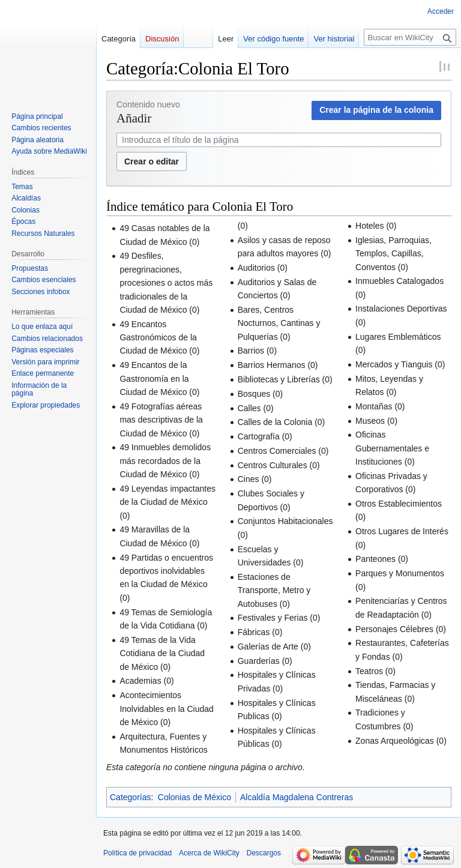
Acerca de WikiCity (209, 853)
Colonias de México (194, 797)
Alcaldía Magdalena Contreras (297, 797)
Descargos (264, 853)
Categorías (130, 797)
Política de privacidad (137, 853)
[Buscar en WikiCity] (410, 37)
